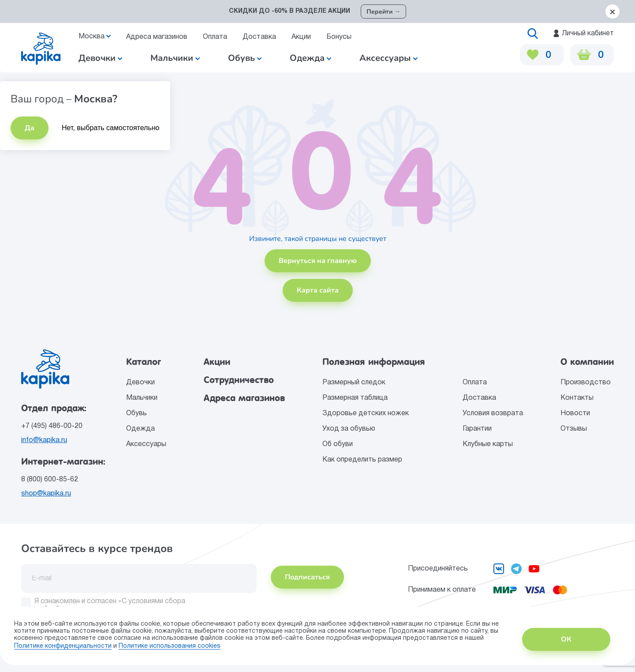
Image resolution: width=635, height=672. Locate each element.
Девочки (100, 58)
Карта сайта (318, 290)
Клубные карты (488, 444)
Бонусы (339, 37)
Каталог (144, 362)
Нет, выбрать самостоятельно (111, 128)
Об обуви (338, 444)
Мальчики (175, 58)
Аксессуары (146, 444)
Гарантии (477, 429)
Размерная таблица (355, 398)
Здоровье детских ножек (366, 413)
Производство (586, 383)
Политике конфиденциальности (63, 646)
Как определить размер (362, 460)
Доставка (259, 37)
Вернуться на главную (318, 261)
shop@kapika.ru (46, 494)
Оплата (215, 37)
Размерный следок (354, 383)
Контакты (577, 398)
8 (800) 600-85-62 (50, 480)
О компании (587, 362)
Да (30, 128)
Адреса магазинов (157, 37)
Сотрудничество (239, 380)
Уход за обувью (349, 429)
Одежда (140, 429)
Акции (301, 37)
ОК (566, 639)
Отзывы (574, 429)
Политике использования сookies (170, 646)
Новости (575, 413)
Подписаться (307, 577)
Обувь (136, 413)
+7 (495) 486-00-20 (52, 426)
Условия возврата (493, 413)
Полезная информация (374, 362)
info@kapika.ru (44, 440)
